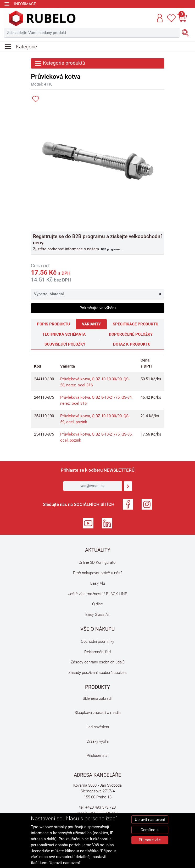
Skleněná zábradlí (97, 698)
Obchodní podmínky (97, 641)
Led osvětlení (98, 727)
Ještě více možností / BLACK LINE (98, 594)
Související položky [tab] (65, 344)
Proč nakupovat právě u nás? (98, 573)
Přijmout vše (150, 840)
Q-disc (97, 604)
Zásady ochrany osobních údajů (98, 662)
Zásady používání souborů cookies (97, 673)
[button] (160, 18)
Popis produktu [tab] (53, 324)
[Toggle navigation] (20, 4)
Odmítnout (150, 830)
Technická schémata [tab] (64, 334)
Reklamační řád (97, 652)
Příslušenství (97, 756)
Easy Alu (98, 583)
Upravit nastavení (150, 820)
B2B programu (110, 249)
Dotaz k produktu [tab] (132, 344)
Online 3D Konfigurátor (98, 562)
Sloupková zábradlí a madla (98, 713)
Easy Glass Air (98, 615)
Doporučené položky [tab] (131, 334)
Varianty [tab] (91, 324)
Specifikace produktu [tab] (136, 324)
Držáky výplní (98, 741)
